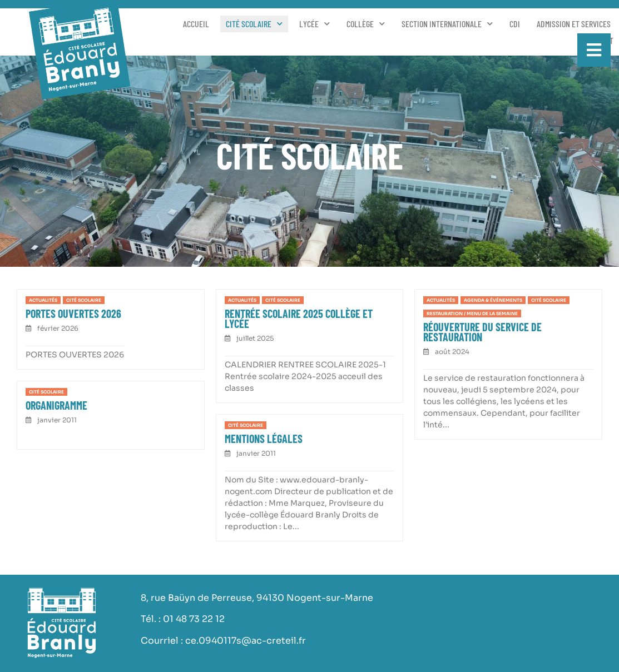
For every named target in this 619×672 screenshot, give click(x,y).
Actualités (43, 300)
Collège (366, 24)
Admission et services (574, 24)
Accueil (196, 24)
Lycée (315, 24)
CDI (515, 24)
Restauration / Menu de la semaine (472, 313)
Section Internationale (447, 24)
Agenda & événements (493, 300)
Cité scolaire (254, 24)
